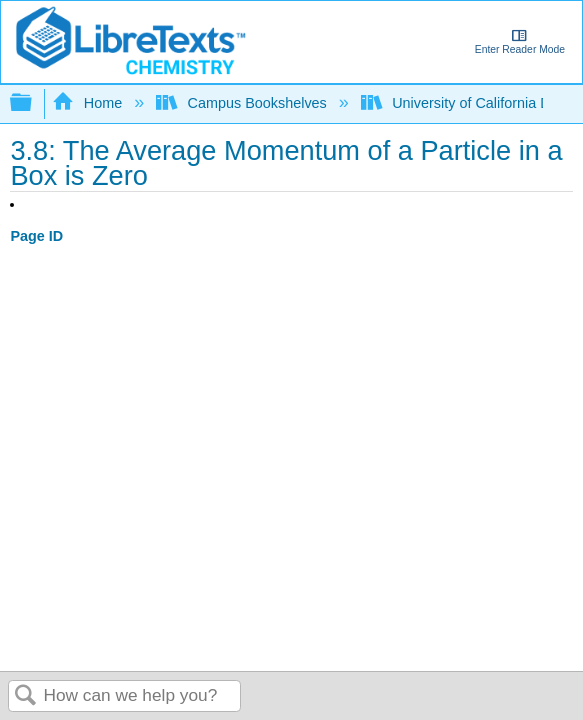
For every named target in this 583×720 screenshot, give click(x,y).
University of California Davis (470, 103)
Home (89, 103)
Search (26, 696)
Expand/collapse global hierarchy (34, 103)
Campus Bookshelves (243, 103)
